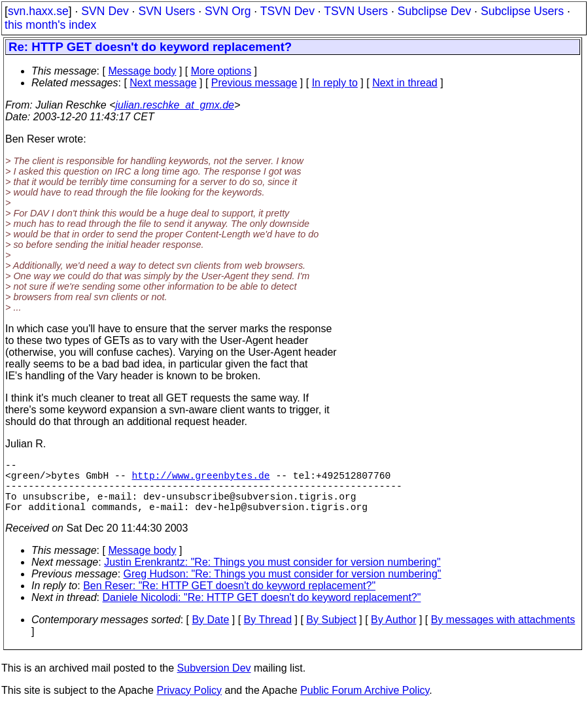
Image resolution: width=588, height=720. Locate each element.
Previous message (254, 83)
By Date (210, 633)
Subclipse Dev (434, 11)
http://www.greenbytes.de (200, 480)
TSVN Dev (287, 11)
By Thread (268, 633)
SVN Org (228, 11)
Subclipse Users (522, 11)
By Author (393, 633)
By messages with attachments (503, 633)
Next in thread (405, 83)
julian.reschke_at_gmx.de (175, 105)
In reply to (335, 83)
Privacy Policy (189, 703)
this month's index (50, 25)
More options (221, 71)
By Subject (331, 633)
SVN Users (166, 11)
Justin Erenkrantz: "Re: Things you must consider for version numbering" (272, 575)
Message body (142, 71)
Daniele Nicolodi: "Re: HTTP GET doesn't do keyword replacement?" (262, 610)
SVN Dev (105, 11)
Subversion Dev (214, 681)
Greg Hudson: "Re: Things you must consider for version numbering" (283, 587)
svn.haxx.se (38, 11)
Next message (163, 83)
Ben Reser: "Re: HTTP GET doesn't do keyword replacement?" (229, 599)
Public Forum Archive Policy (365, 703)
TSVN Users (356, 11)
